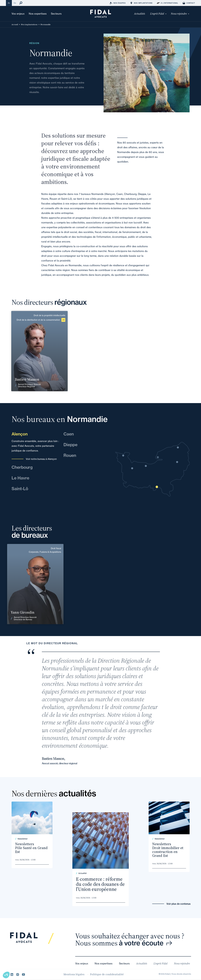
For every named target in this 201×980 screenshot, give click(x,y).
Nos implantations (29, 25)
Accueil (15, 25)
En (15, 3)
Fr (9, 3)
